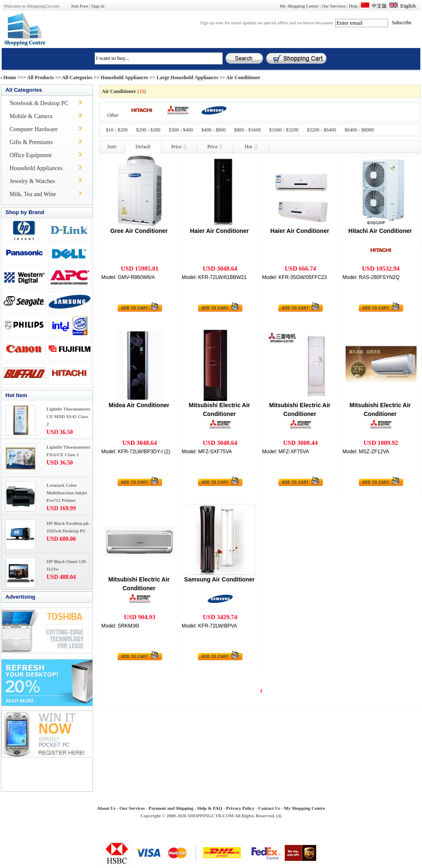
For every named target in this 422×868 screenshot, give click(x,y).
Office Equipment (31, 155)
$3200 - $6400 (322, 130)
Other (113, 115)
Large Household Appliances (187, 77)
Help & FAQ (210, 808)
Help (353, 6)
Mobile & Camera (31, 116)
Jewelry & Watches (32, 181)
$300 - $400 (181, 130)
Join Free (79, 6)
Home (10, 77)
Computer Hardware (34, 129)
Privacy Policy (240, 808)
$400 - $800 (214, 130)
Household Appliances (124, 77)
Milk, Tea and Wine (33, 194)
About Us (106, 808)
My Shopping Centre (299, 6)
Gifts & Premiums (31, 142)
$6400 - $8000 (359, 130)
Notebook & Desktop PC (39, 103)
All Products (41, 77)
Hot (251, 147)
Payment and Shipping (171, 808)
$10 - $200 (117, 130)
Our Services (333, 6)
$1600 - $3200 (284, 130)
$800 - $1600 (247, 130)
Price (179, 147)
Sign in (98, 6)
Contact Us (269, 808)
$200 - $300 (148, 130)
